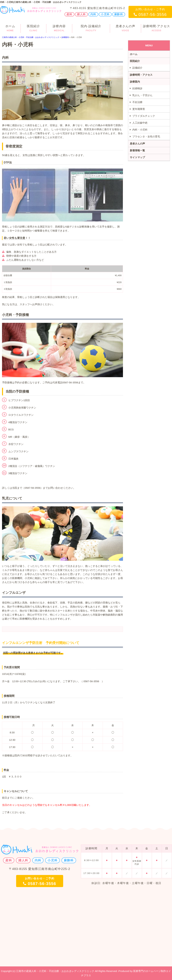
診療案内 (65, 37)
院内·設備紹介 (91, 29)
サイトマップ (137, 157)
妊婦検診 (137, 88)
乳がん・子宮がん (142, 95)
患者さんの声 (125, 29)
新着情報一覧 (137, 150)
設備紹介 (137, 68)
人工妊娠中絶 (140, 123)
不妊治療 (137, 102)
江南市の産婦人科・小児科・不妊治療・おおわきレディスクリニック (31, 37)
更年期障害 (139, 109)
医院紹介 (34, 29)
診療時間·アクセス (157, 29)
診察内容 (59, 29)
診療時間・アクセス (141, 75)
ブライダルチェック (144, 116)
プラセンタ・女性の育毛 (146, 136)
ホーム (10, 29)
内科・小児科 (140, 130)
